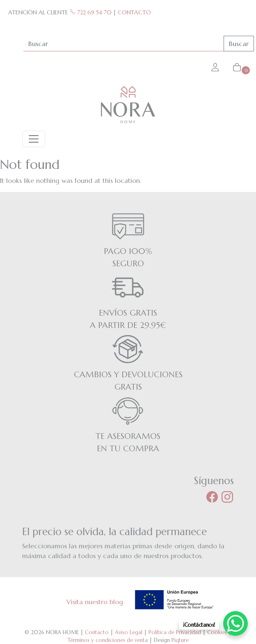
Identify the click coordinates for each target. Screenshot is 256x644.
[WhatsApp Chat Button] (235, 623)
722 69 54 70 (91, 12)
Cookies (217, 632)
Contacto (97, 632)
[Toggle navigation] (34, 139)
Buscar (239, 44)
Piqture (180, 640)
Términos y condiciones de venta (108, 640)
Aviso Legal (129, 632)
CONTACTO (134, 12)
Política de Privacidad (175, 632)
